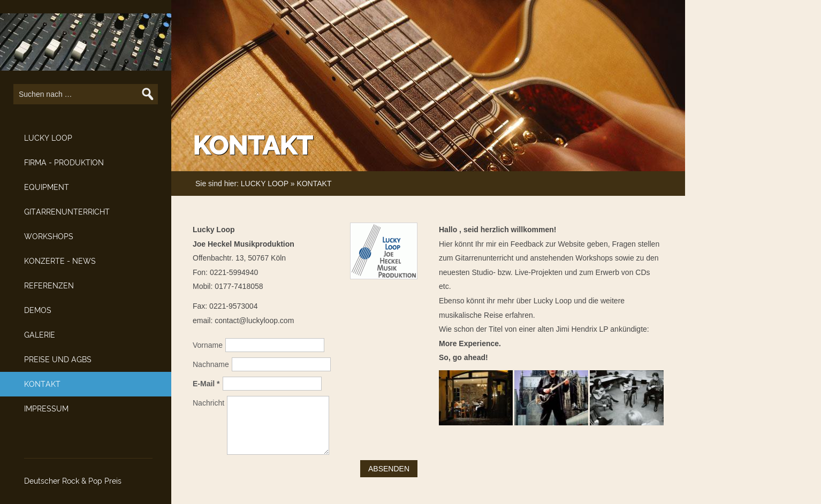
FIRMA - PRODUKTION (64, 163)
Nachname (211, 364)
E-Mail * (206, 384)
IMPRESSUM (46, 409)
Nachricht (208, 403)
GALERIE (40, 335)
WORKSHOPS (49, 236)
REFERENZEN (49, 286)
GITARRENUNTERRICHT (67, 212)
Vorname (208, 345)
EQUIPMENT (47, 187)
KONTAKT (42, 384)
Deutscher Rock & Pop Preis (73, 481)
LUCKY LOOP (48, 138)
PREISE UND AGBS (58, 360)
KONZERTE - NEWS (60, 261)
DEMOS (38, 310)
